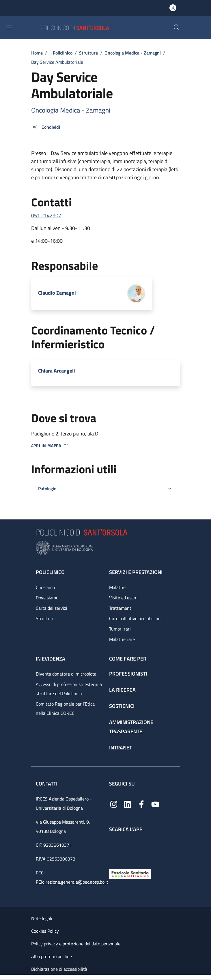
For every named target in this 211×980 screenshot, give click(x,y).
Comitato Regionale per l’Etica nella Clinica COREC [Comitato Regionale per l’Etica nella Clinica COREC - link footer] (65, 708)
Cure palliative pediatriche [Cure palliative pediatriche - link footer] (135, 618)
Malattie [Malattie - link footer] (117, 587)
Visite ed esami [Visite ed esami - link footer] (124, 598)
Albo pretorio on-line (52, 956)
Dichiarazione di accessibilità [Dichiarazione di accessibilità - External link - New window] (59, 969)
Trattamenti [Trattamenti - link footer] (121, 608)
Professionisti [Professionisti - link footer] (128, 674)
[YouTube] (155, 804)
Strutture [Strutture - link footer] (45, 618)
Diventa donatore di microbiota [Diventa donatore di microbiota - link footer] (66, 674)
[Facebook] (141, 804)
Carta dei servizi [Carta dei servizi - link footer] (52, 608)
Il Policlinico (61, 53)
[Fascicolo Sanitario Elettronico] (130, 873)
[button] (177, 27)
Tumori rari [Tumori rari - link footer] (120, 629)
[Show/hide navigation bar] (9, 27)
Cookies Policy (45, 931)
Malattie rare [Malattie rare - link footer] (122, 639)
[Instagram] (114, 804)
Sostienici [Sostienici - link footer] (122, 706)
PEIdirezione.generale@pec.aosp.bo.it (72, 882)
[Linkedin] (128, 804)
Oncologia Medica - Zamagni (133, 53)
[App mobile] (114, 849)
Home (37, 53)
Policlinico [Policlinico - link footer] (50, 572)
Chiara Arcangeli (57, 371)
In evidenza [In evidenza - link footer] (51, 659)
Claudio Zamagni (57, 293)
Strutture (88, 53)
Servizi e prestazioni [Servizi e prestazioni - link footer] (136, 572)
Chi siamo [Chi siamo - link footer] (45, 587)
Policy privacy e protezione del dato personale (76, 944)
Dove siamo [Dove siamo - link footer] (47, 598)
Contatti (47, 784)
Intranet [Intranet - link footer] (121, 748)
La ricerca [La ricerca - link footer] (122, 690)
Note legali (42, 918)
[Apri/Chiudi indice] (3, 977)
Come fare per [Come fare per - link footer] (128, 659)
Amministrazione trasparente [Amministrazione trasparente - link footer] (131, 727)
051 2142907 (46, 215)
